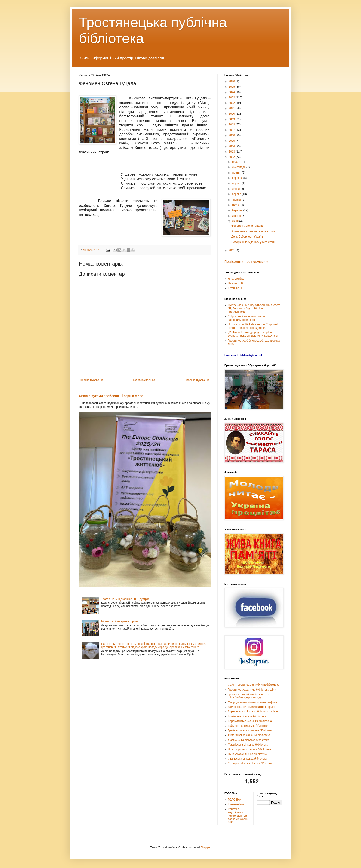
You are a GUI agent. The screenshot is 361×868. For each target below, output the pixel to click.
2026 (232, 81)
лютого (237, 216)
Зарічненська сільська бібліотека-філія (253, 712)
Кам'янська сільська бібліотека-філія (251, 707)
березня (238, 210)
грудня (237, 162)
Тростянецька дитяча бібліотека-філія (252, 690)
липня (236, 189)
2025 (232, 87)
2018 (232, 125)
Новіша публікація (92, 380)
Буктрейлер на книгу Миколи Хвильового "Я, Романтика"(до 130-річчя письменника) (254, 308)
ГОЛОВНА (234, 800)
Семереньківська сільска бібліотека (251, 764)
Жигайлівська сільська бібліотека (249, 735)
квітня (236, 205)
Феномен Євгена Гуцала (247, 226)
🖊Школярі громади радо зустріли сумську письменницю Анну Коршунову (253, 334)
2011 (232, 250)
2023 (232, 98)
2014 (232, 146)
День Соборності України (248, 237)
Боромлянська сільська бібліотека (250, 721)
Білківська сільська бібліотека (247, 716)
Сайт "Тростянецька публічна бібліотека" (254, 685)
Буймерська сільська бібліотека (248, 726)
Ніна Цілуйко (236, 279)
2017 (232, 130)
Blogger (205, 847)
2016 (232, 135)
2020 (232, 114)
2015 (232, 141)
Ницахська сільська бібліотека (247, 754)
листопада (239, 167)
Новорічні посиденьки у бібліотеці (253, 242)
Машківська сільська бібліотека (248, 745)
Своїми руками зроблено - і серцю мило (111, 396)
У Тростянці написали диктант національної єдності (247, 318)
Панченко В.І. (237, 283)
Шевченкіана (236, 804)
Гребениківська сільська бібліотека (250, 730)
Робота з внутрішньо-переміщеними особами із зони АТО (238, 816)
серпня (237, 183)
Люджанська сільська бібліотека (249, 740)
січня (236, 221)
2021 (232, 108)
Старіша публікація (197, 380)
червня (237, 194)
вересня (238, 178)
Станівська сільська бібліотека (248, 759)
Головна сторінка (144, 380)
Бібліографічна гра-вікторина (120, 621)
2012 (232, 157)
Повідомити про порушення (247, 262)
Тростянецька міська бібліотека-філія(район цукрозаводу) (249, 696)
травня (237, 200)
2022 (232, 103)
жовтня (237, 173)
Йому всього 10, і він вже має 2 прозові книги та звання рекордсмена (253, 326)
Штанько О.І (236, 288)
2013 (232, 152)
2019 (232, 119)
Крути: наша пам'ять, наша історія (253, 231)
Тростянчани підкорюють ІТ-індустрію (125, 599)
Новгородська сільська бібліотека (249, 749)
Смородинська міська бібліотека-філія (252, 702)
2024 (232, 92)
